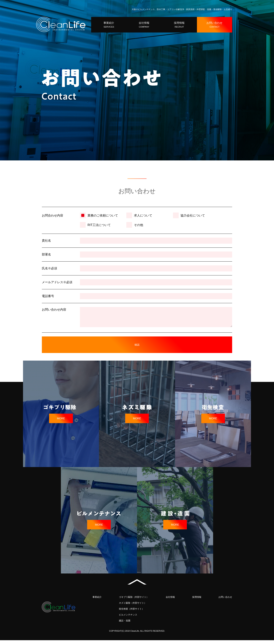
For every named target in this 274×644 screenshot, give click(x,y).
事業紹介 (97, 601)
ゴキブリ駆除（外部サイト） (134, 601)
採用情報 (197, 601)
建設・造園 (125, 624)
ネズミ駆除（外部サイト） (133, 607)
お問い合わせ (225, 601)
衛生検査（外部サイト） (131, 613)
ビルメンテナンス (128, 619)
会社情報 (170, 601)
